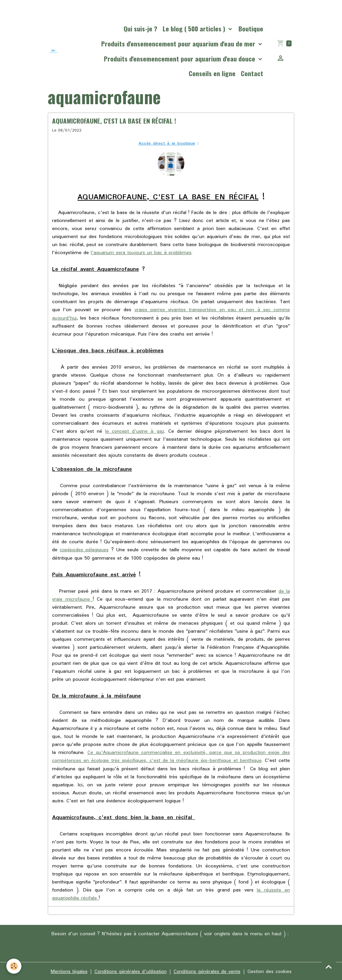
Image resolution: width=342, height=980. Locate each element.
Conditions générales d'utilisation (130, 971)
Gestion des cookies (271, 971)
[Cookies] (14, 966)
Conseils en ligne (212, 73)
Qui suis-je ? (140, 29)
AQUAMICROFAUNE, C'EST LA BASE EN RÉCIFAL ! (114, 121)
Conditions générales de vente (207, 971)
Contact (252, 73)
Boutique (251, 29)
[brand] (53, 51)
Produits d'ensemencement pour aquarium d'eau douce (180, 59)
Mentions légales (68, 971)
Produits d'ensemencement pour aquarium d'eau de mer (179, 44)
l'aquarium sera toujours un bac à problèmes (142, 253)
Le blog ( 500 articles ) (195, 29)
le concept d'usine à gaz (135, 431)
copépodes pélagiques (85, 550)
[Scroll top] (329, 967)
